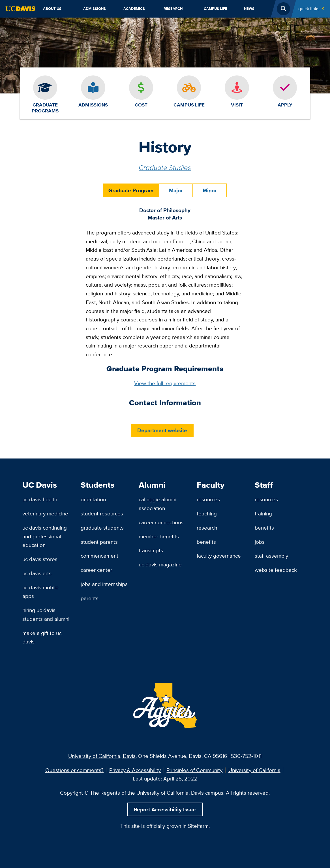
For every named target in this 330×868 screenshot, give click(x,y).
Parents (90, 598)
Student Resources (102, 513)
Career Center (96, 570)
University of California (254, 770)
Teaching (207, 513)
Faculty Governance (219, 556)
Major (176, 190)
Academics (134, 9)
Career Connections (161, 522)
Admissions (95, 9)
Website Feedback (276, 570)
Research (173, 9)
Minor (210, 190)
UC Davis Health (40, 499)
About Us (52, 9)
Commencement (99, 556)
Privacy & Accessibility (135, 770)
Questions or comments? (74, 770)
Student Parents (99, 542)
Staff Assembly (271, 556)
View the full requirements (165, 383)
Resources (208, 499)
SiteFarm (198, 826)
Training (263, 513)
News (249, 9)
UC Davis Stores (40, 559)
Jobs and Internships (104, 584)
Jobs (260, 542)
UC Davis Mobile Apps (40, 592)
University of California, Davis (102, 756)
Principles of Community (194, 770)
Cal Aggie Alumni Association (157, 504)
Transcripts (151, 550)
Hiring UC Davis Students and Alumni (46, 614)
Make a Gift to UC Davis (42, 637)
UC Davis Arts (37, 573)
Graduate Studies (165, 167)
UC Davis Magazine (160, 564)
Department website (162, 430)
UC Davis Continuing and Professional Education (45, 536)
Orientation (93, 499)
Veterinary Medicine (45, 513)
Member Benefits (159, 536)
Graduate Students (102, 528)
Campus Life (216, 9)
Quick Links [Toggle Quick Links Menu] (309, 9)
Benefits (206, 542)
